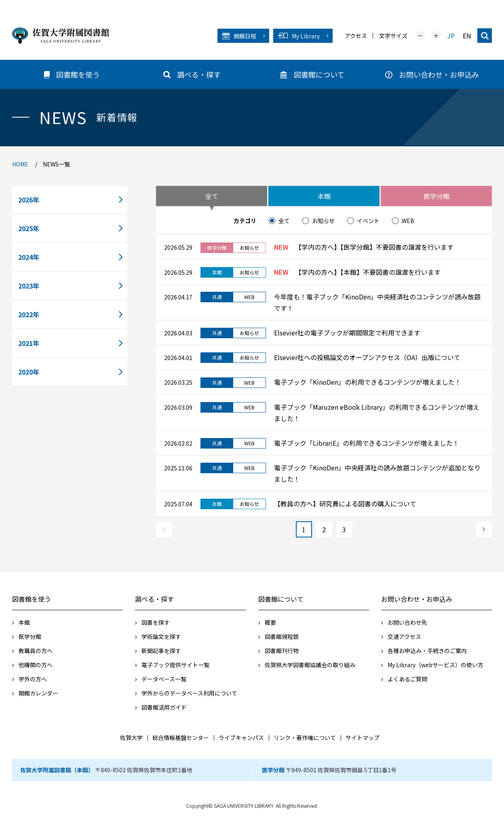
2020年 (29, 372)
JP (451, 36)
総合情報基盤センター (181, 737)
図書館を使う (32, 599)
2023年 (29, 286)
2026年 (29, 200)
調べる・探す (154, 599)
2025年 (29, 228)
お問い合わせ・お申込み (417, 599)
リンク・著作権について (305, 737)
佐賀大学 (131, 737)
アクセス (356, 36)
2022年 (29, 314)
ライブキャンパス (241, 737)
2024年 (29, 257)
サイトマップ (363, 737)
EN (467, 36)
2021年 (29, 343)
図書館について (281, 599)
